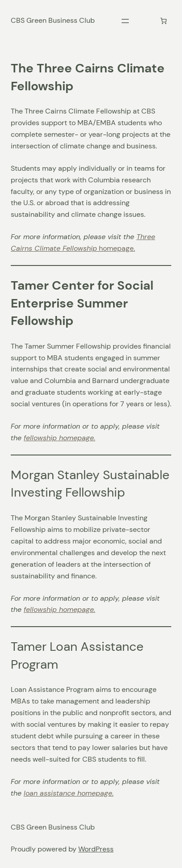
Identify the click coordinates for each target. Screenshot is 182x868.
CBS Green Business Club (53, 20)
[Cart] (163, 21)
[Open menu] (125, 21)
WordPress (96, 849)
